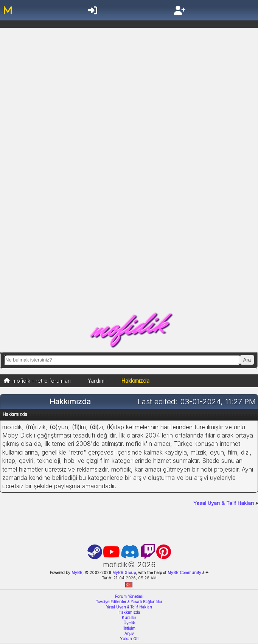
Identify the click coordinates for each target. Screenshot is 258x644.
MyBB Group (124, 573)
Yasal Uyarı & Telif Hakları (224, 503)
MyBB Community (184, 573)
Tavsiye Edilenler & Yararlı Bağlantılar (129, 602)
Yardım (96, 381)
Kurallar (129, 618)
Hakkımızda (129, 612)
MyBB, (78, 573)
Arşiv (129, 633)
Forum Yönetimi (129, 596)
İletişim (129, 628)
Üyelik (129, 623)
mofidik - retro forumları (42, 381)
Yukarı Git (129, 639)
